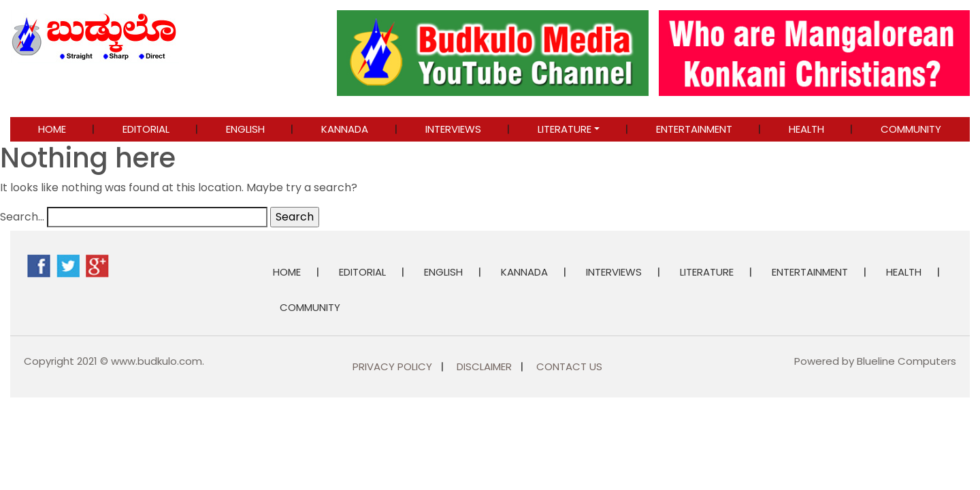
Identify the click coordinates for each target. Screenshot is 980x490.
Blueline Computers (906, 361)
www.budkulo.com (157, 361)
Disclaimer (484, 366)
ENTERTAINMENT (694, 129)
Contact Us (569, 366)
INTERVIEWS (453, 129)
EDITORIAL (146, 129)
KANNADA (345, 129)
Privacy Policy (392, 366)
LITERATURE (565, 129)
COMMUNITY (911, 129)
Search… (22, 217)
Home (52, 129)
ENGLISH (245, 129)
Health (806, 129)
